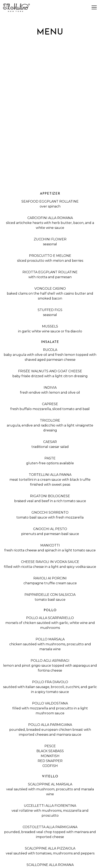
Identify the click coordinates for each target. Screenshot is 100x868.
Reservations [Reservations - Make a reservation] (50, 852)
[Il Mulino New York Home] (17, 7)
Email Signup (50, 863)
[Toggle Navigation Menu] (94, 7)
